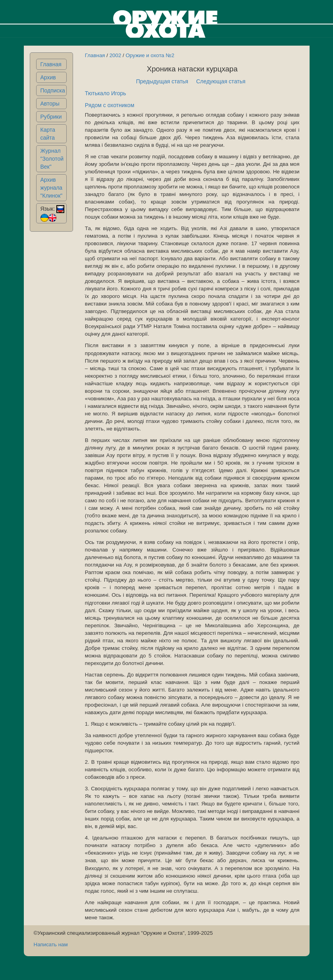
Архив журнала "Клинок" (52, 188)
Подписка (53, 90)
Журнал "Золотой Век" (52, 159)
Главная (51, 64)
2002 (115, 55)
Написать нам (51, 944)
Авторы (50, 104)
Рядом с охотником (110, 105)
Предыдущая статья (162, 81)
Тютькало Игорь (106, 93)
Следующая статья (221, 81)
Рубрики (51, 117)
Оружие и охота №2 (150, 55)
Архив (48, 77)
